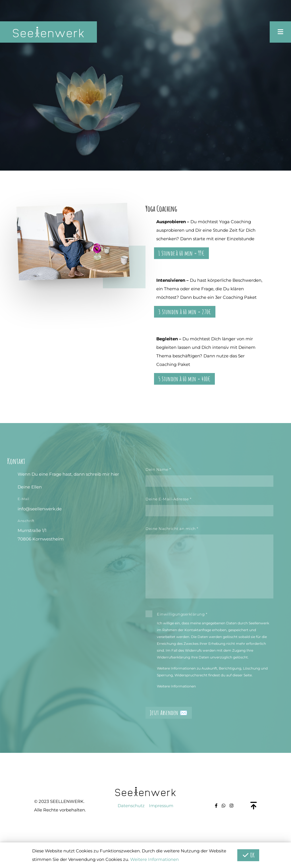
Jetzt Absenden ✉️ (169, 713)
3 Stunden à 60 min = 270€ (185, 312)
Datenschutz (131, 806)
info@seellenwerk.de (40, 509)
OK (248, 855)
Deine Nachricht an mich (172, 529)
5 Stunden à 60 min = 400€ (184, 379)
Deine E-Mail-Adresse (168, 499)
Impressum (161, 806)
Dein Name (158, 469)
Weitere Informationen (176, 686)
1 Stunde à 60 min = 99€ (181, 253)
